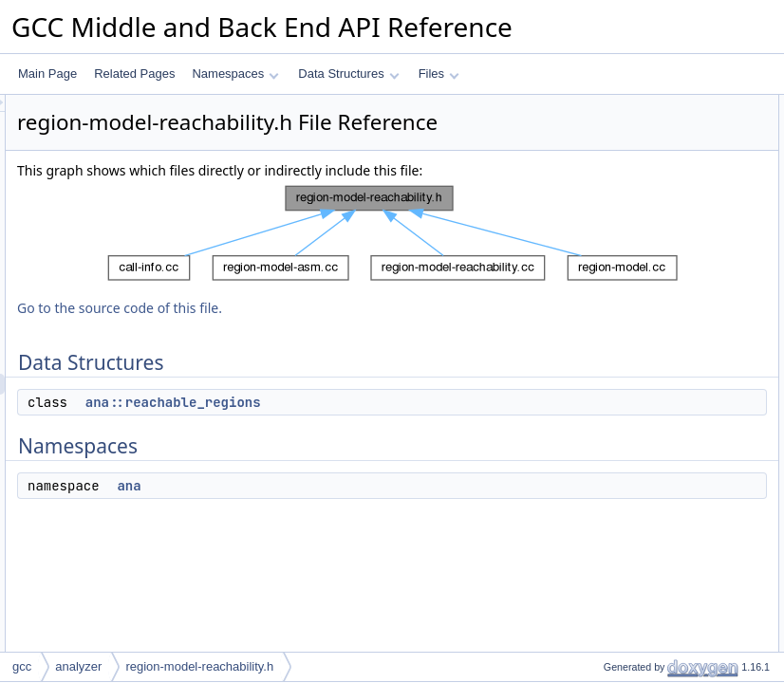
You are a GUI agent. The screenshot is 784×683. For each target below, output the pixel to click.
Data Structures (348, 74)
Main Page (47, 74)
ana (366, 533)
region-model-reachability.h (199, 666)
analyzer (78, 666)
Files (439, 74)
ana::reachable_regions (411, 450)
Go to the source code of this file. (357, 355)
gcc (22, 666)
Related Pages (134, 74)
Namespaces (235, 74)
